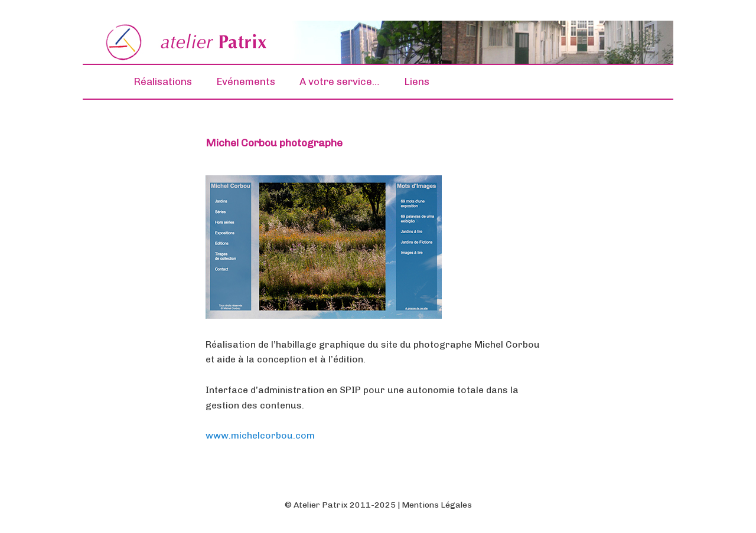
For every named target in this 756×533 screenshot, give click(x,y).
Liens (417, 81)
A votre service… (340, 81)
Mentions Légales (437, 505)
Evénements (246, 81)
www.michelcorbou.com (260, 435)
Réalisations (163, 81)
